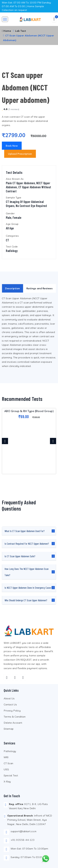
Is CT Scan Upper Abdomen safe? (20, 556)
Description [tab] (13, 288)
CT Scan (9, 763)
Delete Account (13, 723)
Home (6, 31)
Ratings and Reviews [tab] (40, 288)
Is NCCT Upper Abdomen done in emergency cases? (28, 588)
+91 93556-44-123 (23, 840)
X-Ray (7, 781)
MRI (6, 757)
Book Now (12, 146)
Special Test (11, 775)
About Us (9, 698)
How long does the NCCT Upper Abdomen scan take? (27, 572)
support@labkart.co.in (24, 831)
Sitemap (9, 729)
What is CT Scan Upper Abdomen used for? (25, 531)
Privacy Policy (12, 711)
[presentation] (5, 441)
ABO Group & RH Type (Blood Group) (29, 411)
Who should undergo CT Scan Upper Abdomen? (26, 600)
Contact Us (10, 704)
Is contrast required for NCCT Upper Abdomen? (27, 544)
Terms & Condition (15, 717)
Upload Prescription (20, 154)
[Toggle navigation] (5, 19)
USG (6, 769)
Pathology (10, 751)
